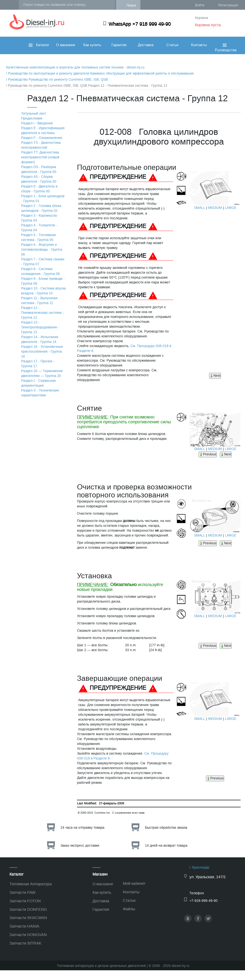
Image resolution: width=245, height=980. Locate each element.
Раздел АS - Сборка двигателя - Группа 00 (39, 179)
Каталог (39, 45)
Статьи (172, 45)
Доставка (146, 45)
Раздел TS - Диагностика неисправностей (41, 145)
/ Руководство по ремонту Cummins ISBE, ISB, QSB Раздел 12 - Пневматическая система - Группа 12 (87, 86)
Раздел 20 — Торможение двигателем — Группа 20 (42, 373)
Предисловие (32, 118)
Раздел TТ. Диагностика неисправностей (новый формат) (40, 157)
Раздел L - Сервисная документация (38, 383)
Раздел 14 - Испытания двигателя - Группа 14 (40, 339)
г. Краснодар (199, 867)
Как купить (92, 45)
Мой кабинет (134, 883)
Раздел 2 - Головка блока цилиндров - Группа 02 (41, 208)
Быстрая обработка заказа (166, 828)
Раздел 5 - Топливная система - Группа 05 (38, 237)
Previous (208, 454)
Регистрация (228, 5)
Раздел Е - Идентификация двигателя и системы (43, 131)
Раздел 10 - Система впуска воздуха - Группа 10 (43, 291)
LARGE (231, 208)
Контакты (199, 45)
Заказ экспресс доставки (80, 846)
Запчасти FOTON (25, 901)
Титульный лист (34, 114)
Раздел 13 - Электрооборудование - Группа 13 (40, 327)
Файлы (129, 909)
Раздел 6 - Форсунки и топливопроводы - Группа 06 (42, 250)
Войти (200, 5)
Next (215, 376)
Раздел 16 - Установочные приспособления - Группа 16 (42, 352)
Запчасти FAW (22, 892)
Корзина (202, 18)
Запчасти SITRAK (25, 943)
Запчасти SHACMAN (28, 918)
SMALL (200, 208)
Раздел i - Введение (37, 123)
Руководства (226, 53)
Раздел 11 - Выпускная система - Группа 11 (39, 301)
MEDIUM (215, 208)
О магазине (66, 45)
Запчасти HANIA (24, 926)
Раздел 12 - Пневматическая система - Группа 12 (42, 313)
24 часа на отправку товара (82, 828)
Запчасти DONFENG (28, 909)
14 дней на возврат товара (166, 846)
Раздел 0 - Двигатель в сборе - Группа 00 (39, 189)
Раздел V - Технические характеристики (40, 393)
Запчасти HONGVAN (28, 935)
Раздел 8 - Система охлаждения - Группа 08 (40, 271)
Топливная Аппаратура (31, 884)
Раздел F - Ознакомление (42, 138)
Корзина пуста (208, 25)
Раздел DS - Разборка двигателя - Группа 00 (39, 169)
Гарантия (119, 45)
